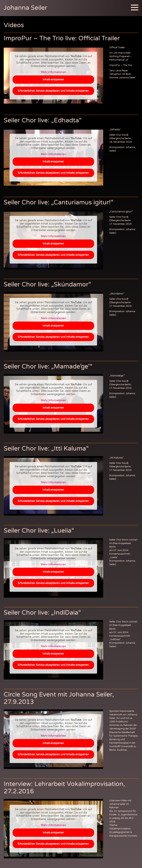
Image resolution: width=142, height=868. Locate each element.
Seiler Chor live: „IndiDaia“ (42, 613)
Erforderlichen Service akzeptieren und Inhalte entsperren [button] (53, 91)
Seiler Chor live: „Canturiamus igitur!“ (59, 202)
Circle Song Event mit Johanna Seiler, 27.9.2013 (59, 698)
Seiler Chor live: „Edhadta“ (43, 120)
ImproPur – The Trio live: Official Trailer (62, 38)
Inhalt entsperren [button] (53, 79)
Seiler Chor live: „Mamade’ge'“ (48, 367)
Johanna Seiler (25, 8)
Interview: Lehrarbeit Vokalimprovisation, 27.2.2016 (64, 788)
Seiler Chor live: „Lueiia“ (39, 531)
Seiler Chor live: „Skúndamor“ (47, 284)
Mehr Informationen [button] (53, 72)
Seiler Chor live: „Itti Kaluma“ (46, 449)
